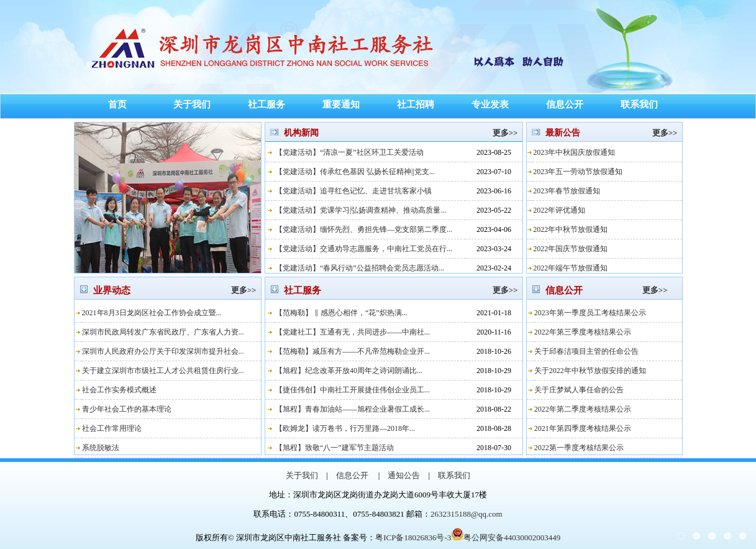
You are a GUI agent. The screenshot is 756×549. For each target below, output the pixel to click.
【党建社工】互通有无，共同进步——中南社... (353, 332)
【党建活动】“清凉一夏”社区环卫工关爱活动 (349, 152)
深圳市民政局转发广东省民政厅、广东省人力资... (163, 332)
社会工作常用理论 (112, 428)
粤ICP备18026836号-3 (413, 537)
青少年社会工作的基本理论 (127, 409)
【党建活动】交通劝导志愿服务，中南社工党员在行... (364, 249)
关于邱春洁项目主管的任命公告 (586, 351)
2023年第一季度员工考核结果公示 (590, 313)
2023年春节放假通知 (567, 191)
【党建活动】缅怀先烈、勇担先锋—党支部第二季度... (364, 229)
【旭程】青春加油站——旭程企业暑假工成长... (353, 409)
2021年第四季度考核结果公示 (583, 428)
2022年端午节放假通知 (570, 268)
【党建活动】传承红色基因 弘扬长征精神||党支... (355, 172)
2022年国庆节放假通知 (570, 249)
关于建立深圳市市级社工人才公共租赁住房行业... (163, 371)
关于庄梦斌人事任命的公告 (579, 390)
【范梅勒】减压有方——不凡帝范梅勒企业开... (353, 351)
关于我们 (192, 104)
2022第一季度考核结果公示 (579, 448)
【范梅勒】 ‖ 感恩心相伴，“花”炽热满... (341, 313)
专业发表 (490, 104)
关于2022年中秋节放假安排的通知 (590, 371)
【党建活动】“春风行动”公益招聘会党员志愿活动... (360, 268)
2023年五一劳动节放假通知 (578, 172)
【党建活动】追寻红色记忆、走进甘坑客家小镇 (353, 191)
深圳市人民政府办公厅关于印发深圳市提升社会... (163, 351)
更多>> (504, 133)
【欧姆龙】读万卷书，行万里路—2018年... (345, 428)
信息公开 (565, 104)
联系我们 (639, 104)
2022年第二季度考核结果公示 (583, 409)
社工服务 (266, 104)
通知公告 (404, 475)
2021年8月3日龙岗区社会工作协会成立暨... (152, 313)
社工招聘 (416, 104)
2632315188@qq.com (467, 514)
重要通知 (341, 104)
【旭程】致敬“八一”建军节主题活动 (335, 448)
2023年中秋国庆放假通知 (574, 152)
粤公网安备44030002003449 (506, 537)
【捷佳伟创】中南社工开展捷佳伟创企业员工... (353, 390)
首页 (117, 104)
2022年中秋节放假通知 (570, 229)
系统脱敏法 (101, 448)
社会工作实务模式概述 (119, 390)
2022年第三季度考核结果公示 (583, 332)
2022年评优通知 (559, 210)
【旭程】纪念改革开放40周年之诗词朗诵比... (349, 371)
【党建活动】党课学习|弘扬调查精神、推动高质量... (361, 210)
